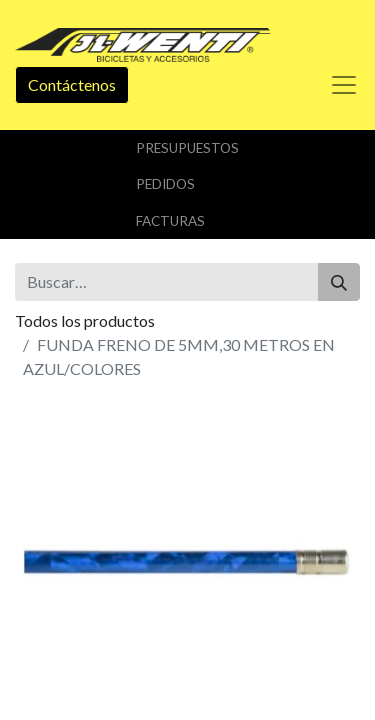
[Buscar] (339, 282)
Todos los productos (85, 320)
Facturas (170, 221)
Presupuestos (187, 148)
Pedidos (165, 184)
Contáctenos (72, 84)
